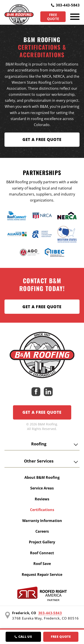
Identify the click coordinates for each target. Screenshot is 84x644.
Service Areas (42, 488)
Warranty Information (42, 521)
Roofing (39, 444)
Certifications (42, 510)
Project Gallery (42, 542)
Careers (42, 531)
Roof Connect (42, 553)
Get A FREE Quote (42, 139)
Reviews (42, 499)
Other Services (39, 461)
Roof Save (42, 564)
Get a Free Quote (42, 307)
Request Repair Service (42, 575)
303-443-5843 (65, 5)
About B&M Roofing (42, 477)
